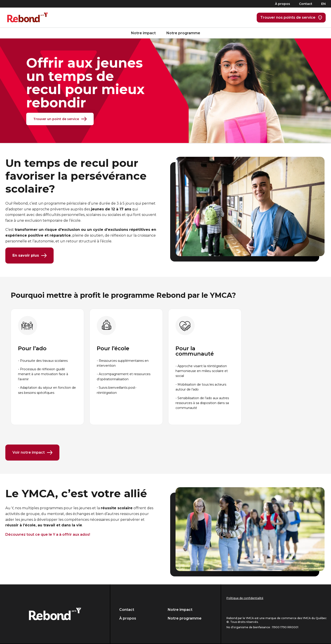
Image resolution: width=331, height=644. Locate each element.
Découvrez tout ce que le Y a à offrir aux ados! (48, 534)
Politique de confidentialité (245, 598)
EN (323, 4)
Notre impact (143, 33)
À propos (283, 4)
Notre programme (183, 33)
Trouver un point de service (60, 119)
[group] (47, 367)
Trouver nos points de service (291, 18)
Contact (306, 4)
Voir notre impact (32, 453)
